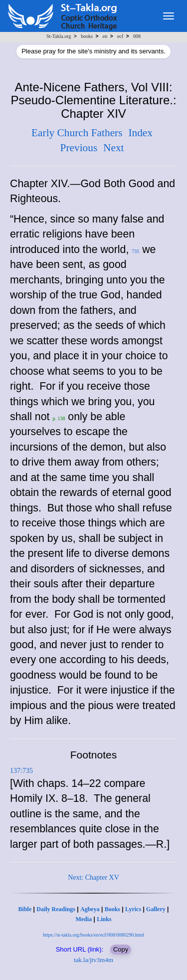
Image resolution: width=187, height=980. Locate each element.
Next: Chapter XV (93, 877)
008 (137, 36)
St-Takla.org (59, 36)
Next (113, 148)
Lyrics (133, 909)
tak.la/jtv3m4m (93, 960)
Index (140, 133)
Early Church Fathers (77, 133)
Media (84, 919)
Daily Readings (56, 909)
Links (104, 919)
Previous (79, 148)
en (105, 36)
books (87, 36)
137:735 (21, 771)
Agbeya (90, 909)
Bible (25, 909)
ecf (120, 36)
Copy (121, 949)
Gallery (156, 909)
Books (112, 909)
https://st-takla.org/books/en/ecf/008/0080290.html (93, 935)
